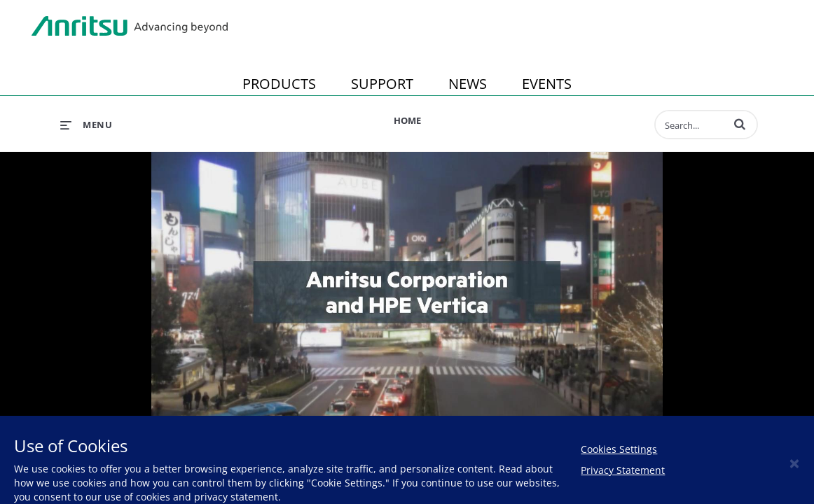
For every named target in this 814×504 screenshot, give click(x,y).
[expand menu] (86, 125)
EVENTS (547, 84)
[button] (740, 124)
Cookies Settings (619, 449)
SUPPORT (382, 84)
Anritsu (130, 27)
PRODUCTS (279, 84)
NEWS (468, 84)
